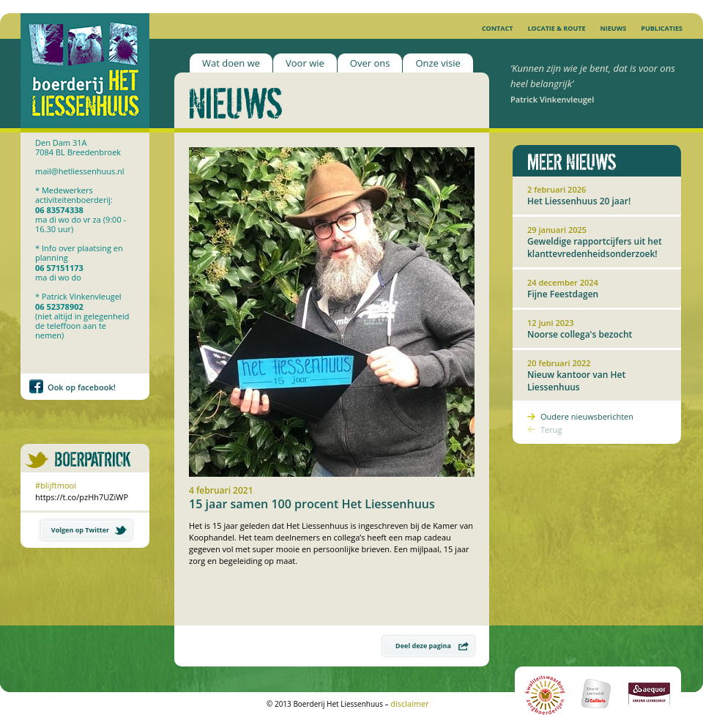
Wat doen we (231, 63)
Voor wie (305, 63)
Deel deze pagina (432, 646)
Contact (498, 28)
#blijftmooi (56, 485)
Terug (551, 430)
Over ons (370, 63)
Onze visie (438, 63)
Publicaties (662, 28)
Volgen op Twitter (89, 530)
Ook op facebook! (82, 387)
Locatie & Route (556, 28)
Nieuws (613, 28)
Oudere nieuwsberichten (587, 416)
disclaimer (410, 703)
